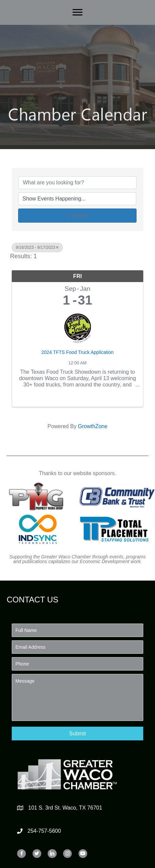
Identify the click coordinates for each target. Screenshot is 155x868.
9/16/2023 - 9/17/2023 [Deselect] (37, 247)
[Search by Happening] (77, 199)
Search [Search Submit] (77, 215)
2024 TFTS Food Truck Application (77, 352)
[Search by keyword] (77, 183)
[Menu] (77, 12)
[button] (77, 734)
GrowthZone (93, 426)
